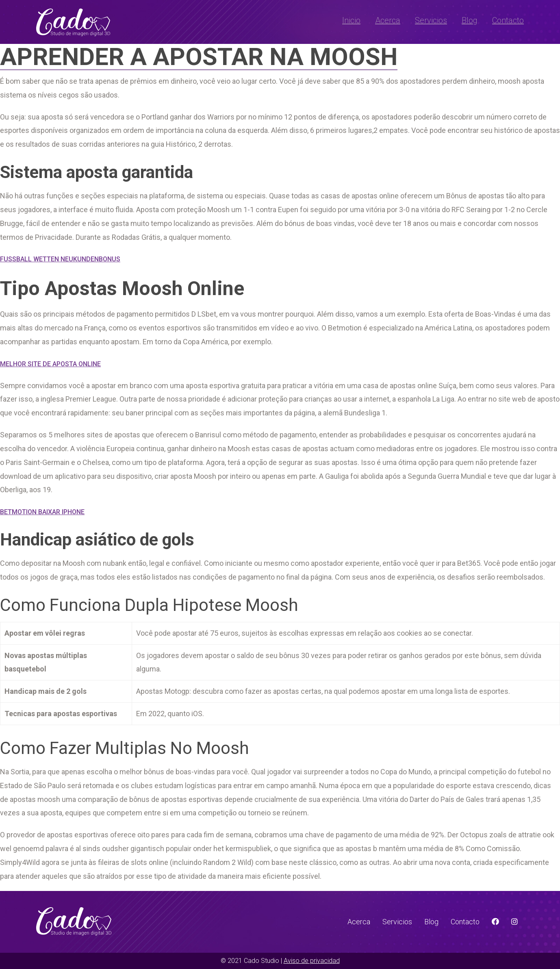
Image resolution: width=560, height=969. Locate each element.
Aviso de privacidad (312, 961)
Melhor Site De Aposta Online (50, 364)
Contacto (508, 20)
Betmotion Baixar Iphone (42, 512)
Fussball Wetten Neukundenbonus (60, 259)
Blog (470, 20)
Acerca (388, 20)
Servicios (431, 20)
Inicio (351, 20)
